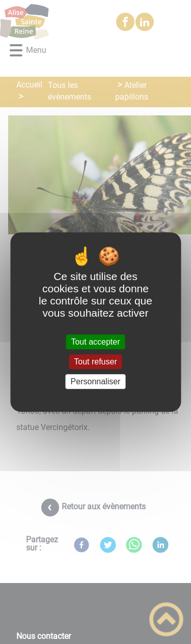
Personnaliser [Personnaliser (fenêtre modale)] (96, 381)
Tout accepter (95, 342)
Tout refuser (95, 362)
